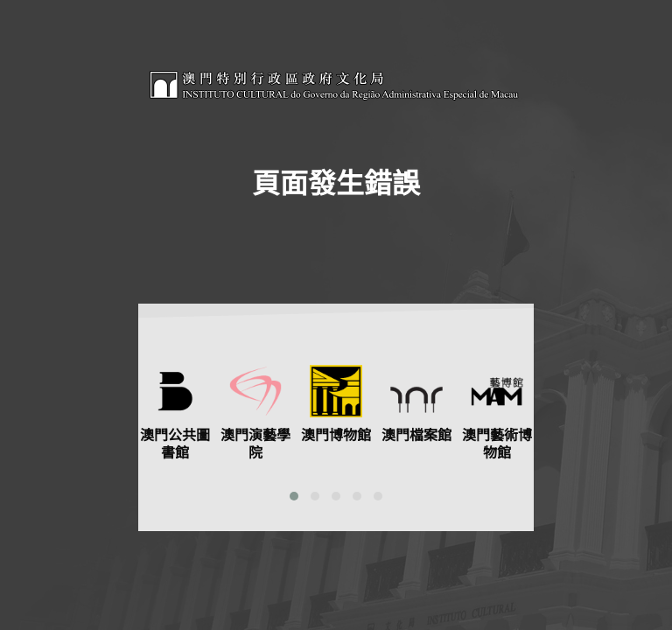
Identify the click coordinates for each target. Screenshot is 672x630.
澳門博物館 (336, 435)
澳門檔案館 (416, 435)
